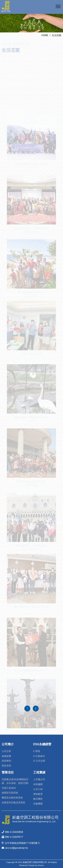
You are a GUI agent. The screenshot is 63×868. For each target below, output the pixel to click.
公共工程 (38, 789)
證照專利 (6, 761)
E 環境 (37, 751)
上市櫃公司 (39, 779)
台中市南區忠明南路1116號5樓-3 (22, 843)
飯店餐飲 (38, 799)
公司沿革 (6, 751)
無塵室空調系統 (10, 793)
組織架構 (6, 756)
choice (41, 865)
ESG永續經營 (42, 744)
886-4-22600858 (14, 832)
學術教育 (38, 794)
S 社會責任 (39, 756)
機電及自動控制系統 (12, 798)
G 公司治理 (39, 761)
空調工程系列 (9, 788)
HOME (45, 35)
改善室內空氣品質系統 (13, 803)
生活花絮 (57, 35)
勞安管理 (6, 766)
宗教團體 (38, 804)
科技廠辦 (38, 784)
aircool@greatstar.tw (17, 848)
